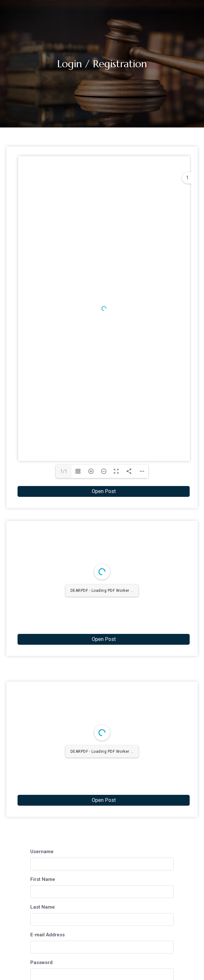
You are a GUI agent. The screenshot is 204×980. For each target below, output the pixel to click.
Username (42, 852)
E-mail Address (47, 935)
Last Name (43, 907)
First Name (43, 879)
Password (41, 962)
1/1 (64, 471)
